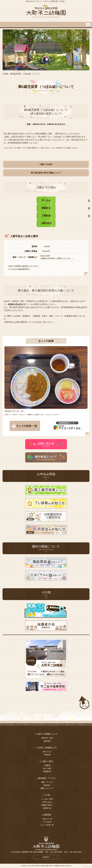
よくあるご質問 (47, 799)
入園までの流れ (46, 164)
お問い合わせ (47, 802)
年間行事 (47, 755)
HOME (5, 74)
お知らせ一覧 (47, 819)
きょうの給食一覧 (47, 825)
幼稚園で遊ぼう (47, 805)
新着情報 (47, 815)
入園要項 (47, 765)
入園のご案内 (47, 761)
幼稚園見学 (47, 772)
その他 (47, 795)
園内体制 (47, 741)
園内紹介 (47, 785)
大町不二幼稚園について (47, 734)
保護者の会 (47, 808)
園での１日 (47, 752)
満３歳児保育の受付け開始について (46, 173)
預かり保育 (47, 768)
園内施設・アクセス (47, 778)
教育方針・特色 (47, 738)
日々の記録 (47, 822)
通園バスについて (47, 788)
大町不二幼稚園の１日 (47, 748)
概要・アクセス (47, 782)
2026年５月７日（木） (15, 411)
